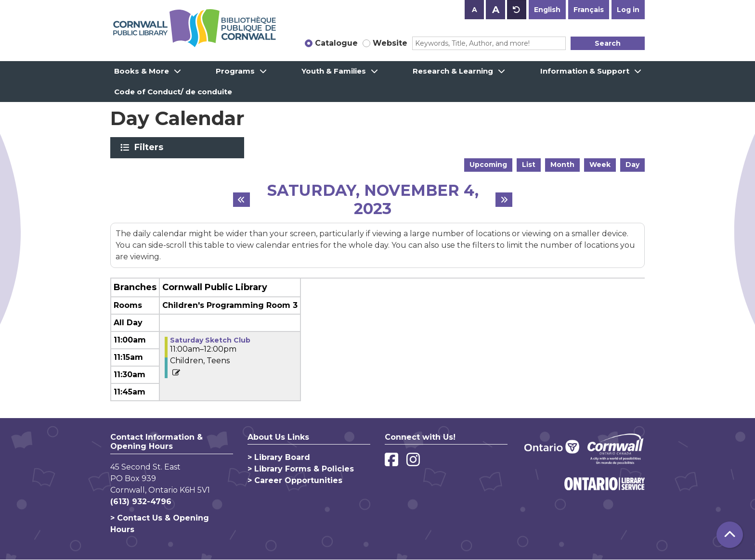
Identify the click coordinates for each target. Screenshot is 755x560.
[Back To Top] (730, 535)
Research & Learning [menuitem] (453, 71)
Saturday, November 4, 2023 (373, 200)
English (547, 10)
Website (390, 43)
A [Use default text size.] (517, 10)
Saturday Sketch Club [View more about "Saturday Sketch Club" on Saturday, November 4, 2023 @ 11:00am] (210, 340)
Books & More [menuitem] (142, 71)
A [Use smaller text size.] (475, 10)
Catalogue (336, 43)
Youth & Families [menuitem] (334, 71)
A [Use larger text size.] (496, 10)
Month (562, 165)
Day (632, 165)
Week (600, 165)
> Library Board (279, 457)
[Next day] (504, 200)
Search (608, 43)
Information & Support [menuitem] (585, 71)
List (529, 165)
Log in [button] (628, 10)
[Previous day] (241, 200)
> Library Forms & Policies (301, 469)
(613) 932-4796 (141, 502)
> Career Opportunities (295, 480)
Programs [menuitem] (235, 71)
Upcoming (488, 165)
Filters (150, 147)
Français (589, 10)
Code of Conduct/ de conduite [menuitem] (173, 92)
